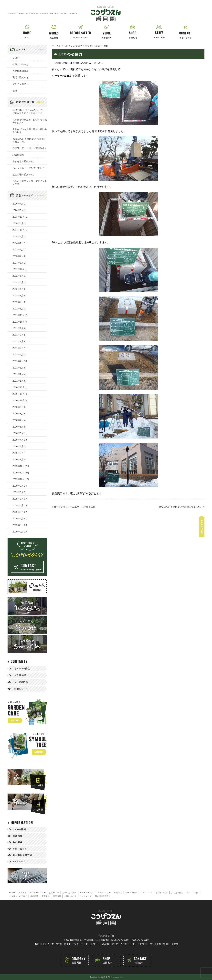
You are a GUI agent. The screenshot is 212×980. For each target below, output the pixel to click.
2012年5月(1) (19, 282)
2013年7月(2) (19, 250)
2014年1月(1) (19, 243)
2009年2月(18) (20, 532)
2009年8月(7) (19, 492)
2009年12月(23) (21, 466)
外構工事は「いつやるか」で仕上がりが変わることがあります (30, 112)
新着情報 (46, 896)
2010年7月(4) (19, 420)
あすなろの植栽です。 (24, 161)
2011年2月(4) (19, 374)
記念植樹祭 (18, 155)
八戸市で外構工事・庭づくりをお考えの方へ (30, 121)
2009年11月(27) (21, 473)
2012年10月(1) (20, 269)
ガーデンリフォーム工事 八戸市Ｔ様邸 (74, 507)
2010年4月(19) (20, 440)
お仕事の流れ (162, 893)
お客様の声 (54, 893)
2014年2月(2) (19, 236)
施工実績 (22, 893)
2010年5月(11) (20, 433)
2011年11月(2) (20, 315)
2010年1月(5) (19, 459)
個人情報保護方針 (103, 896)
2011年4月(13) (20, 361)
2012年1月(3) (19, 309)
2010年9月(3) (19, 407)
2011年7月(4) (19, 341)
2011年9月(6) (19, 328)
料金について (147, 893)
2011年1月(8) (19, 381)
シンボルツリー (104, 893)
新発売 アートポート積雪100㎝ (29, 148)
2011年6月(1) (19, 348)
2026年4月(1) (19, 204)
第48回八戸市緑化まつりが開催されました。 (29, 140)
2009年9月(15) (20, 486)
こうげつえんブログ (18, 896)
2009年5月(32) (20, 512)
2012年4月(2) (19, 289)
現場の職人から (21, 77)
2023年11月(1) (20, 217)
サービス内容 (131, 893)
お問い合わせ (70, 896)
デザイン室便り (21, 84)
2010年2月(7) (19, 453)
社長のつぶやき (21, 64)
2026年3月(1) (19, 210)
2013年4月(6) (19, 256)
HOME (12, 893)
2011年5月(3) (19, 355)
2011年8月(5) (19, 335)
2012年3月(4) (19, 296)
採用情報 (57, 896)
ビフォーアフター (38, 893)
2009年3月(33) (20, 525)
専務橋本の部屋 (21, 71)
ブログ (16, 58)
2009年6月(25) (20, 505)
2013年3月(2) (19, 263)
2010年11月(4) (20, 394)
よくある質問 (177, 893)
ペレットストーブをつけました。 (30, 168)
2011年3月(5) (19, 368)
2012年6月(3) (19, 276)
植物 (15, 91)
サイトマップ (85, 896)
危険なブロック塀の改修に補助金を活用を (30, 131)
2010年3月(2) (19, 446)
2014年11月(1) (20, 230)
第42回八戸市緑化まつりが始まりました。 (181, 507)
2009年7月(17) (20, 499)
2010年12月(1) (20, 387)
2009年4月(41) (20, 519)
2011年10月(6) (20, 322)
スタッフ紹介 (192, 893)
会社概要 (34, 896)
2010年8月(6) (19, 414)
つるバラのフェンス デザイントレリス (30, 183)
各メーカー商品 (86, 893)
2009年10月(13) (21, 479)
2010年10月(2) (20, 400)
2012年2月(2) (19, 302)
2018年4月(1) (19, 223)
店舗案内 (118, 893)
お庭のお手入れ (69, 893)
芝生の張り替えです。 (24, 174)
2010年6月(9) (19, 427)
